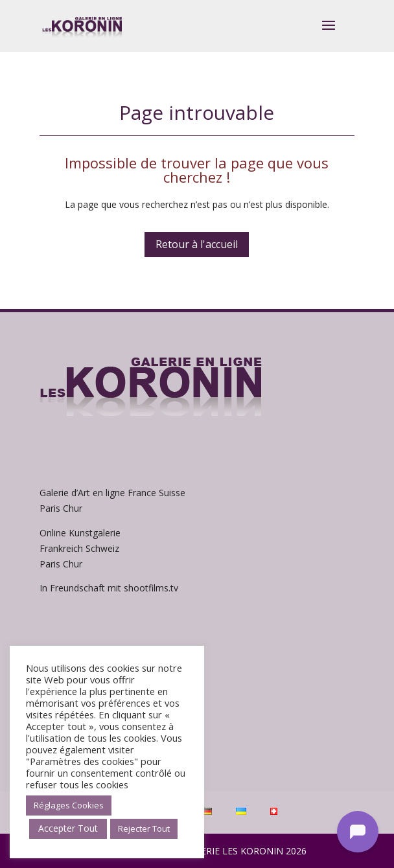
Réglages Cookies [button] (69, 805)
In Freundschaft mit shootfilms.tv (109, 588)
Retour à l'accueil (197, 244)
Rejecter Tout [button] (144, 828)
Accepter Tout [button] (68, 828)
